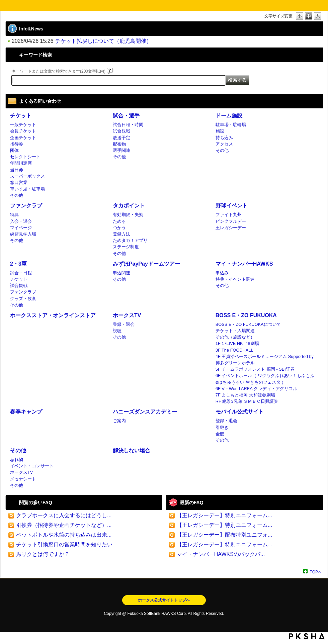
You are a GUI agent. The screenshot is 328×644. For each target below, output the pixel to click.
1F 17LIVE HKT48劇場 (237, 343)
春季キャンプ (26, 412)
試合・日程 (21, 273)
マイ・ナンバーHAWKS (244, 264)
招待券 (17, 144)
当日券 (17, 170)
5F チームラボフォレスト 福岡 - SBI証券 (255, 369)
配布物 (119, 144)
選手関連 (121, 150)
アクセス (224, 144)
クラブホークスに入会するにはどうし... (64, 515)
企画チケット (23, 138)
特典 (14, 215)
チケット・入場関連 (235, 331)
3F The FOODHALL (234, 350)
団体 (14, 150)
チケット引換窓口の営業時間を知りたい (64, 544)
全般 (220, 434)
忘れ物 (17, 459)
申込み (222, 273)
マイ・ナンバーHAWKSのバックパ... (221, 554)
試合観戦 (121, 131)
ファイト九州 (229, 215)
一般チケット (23, 125)
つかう (119, 228)
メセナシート (23, 479)
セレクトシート (25, 157)
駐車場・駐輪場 (231, 125)
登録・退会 (124, 324)
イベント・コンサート (32, 466)
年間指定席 (21, 163)
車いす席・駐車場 (27, 189)
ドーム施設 (229, 116)
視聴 (117, 331)
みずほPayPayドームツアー (146, 264)
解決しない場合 (132, 450)
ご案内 (119, 421)
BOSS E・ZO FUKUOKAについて (248, 324)
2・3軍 (18, 264)
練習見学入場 (23, 234)
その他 (17, 195)
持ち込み (224, 138)
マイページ (21, 228)
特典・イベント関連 (235, 279)
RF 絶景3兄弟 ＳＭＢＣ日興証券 (247, 401)
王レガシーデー (231, 228)
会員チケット (23, 131)
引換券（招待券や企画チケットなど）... (64, 525)
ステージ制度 (126, 247)
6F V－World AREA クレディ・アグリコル (256, 389)
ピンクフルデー (231, 221)
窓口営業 (19, 182)
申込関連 (121, 273)
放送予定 (121, 138)
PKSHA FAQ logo (307, 636)
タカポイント (129, 206)
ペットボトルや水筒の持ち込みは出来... (64, 535)
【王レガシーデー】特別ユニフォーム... (224, 515)
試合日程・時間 (128, 125)
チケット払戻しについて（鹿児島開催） (103, 41)
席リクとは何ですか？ (43, 554)
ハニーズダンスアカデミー (145, 412)
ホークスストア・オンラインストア (53, 315)
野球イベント (232, 206)
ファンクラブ (26, 206)
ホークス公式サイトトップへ (164, 600)
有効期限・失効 (128, 215)
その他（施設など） (235, 337)
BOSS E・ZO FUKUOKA (246, 315)
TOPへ (316, 572)
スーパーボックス (27, 176)
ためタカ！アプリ (130, 240)
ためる (119, 221)
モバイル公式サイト (240, 412)
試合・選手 (126, 116)
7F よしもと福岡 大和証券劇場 (245, 395)
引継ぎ (222, 427)
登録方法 (121, 234)
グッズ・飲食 (23, 299)
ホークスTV (127, 315)
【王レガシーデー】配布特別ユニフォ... (224, 535)
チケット (21, 116)
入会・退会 (21, 221)
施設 (220, 131)
